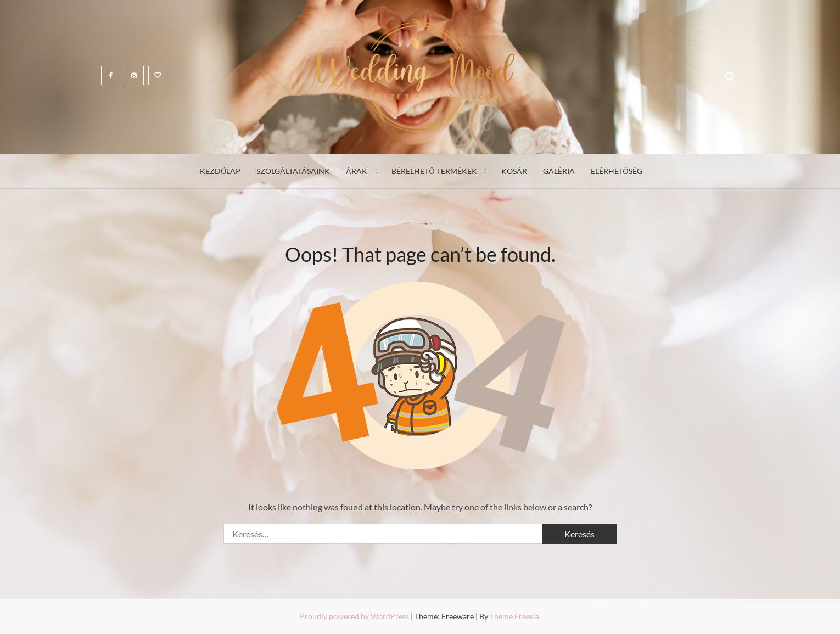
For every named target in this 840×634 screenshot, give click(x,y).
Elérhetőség (617, 171)
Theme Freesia (514, 616)
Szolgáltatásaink (293, 171)
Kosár (514, 171)
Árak (357, 171)
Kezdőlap (220, 171)
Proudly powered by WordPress (355, 616)
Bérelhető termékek (434, 171)
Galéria (559, 171)
